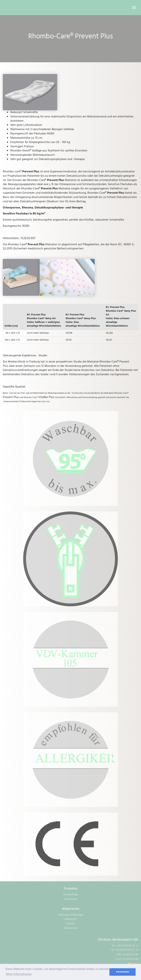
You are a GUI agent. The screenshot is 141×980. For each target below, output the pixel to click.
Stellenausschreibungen (71, 915)
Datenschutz (71, 928)
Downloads (71, 899)
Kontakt (70, 924)
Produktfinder (71, 895)
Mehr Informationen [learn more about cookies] (19, 974)
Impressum (71, 919)
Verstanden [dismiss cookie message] (123, 972)
